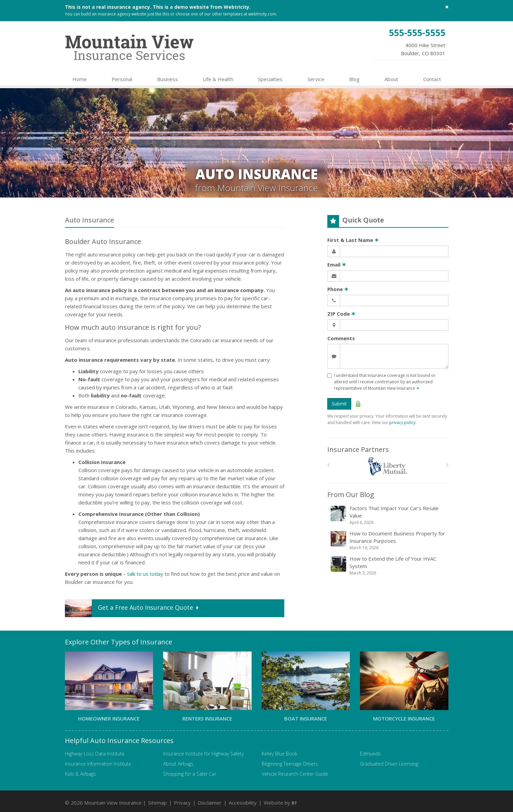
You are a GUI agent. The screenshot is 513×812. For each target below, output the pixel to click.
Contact (432, 79)
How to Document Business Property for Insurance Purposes (388, 540)
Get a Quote (133, 608)
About (391, 79)
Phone (338, 289)
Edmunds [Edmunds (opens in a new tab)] (370, 754)
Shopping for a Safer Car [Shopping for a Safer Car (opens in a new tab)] (190, 774)
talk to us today (145, 574)
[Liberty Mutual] (388, 467)
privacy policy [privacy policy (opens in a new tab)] (402, 422)
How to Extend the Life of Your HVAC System (388, 566)
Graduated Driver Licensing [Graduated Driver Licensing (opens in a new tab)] (389, 764)
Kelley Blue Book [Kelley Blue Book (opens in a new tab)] (280, 754)
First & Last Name (353, 240)
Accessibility (243, 803)
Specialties (270, 79)
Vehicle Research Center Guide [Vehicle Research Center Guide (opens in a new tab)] (295, 774)
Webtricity (236, 7)
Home (80, 79)
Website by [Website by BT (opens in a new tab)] (280, 803)
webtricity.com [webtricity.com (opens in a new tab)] (262, 14)
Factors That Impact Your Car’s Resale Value (388, 515)
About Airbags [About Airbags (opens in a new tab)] (178, 764)
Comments (341, 338)
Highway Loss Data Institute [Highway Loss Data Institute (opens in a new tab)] (95, 754)
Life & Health (218, 79)
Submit (339, 404)
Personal (122, 79)
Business (168, 79)
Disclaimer (210, 803)
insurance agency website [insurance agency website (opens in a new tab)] (122, 14)
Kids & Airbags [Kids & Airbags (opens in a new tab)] (80, 774)
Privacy (182, 803)
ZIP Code (341, 314)
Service (316, 79)
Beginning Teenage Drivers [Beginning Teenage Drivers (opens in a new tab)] (290, 764)
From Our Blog (351, 495)
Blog (354, 79)
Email (337, 264)
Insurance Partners (358, 449)
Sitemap (157, 803)
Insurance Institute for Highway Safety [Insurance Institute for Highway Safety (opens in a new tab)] (203, 754)
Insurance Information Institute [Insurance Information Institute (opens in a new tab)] (98, 764)
